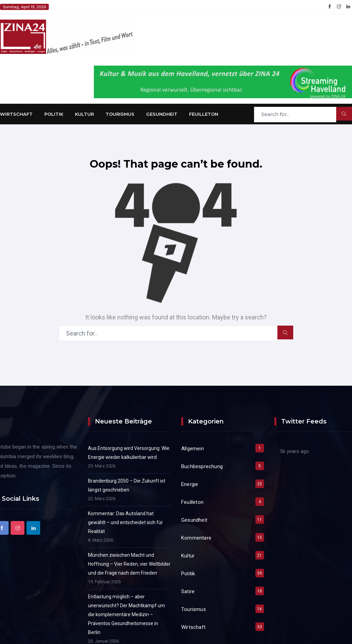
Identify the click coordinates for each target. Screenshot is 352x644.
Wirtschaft (16, 114)
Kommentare (196, 538)
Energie (190, 484)
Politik (54, 114)
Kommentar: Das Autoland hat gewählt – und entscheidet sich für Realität (125, 522)
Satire (188, 591)
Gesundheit (162, 114)
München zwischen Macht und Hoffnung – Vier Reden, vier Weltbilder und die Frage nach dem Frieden (129, 564)
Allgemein (192, 449)
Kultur (84, 114)
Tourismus (120, 114)
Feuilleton (204, 114)
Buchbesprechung (202, 466)
